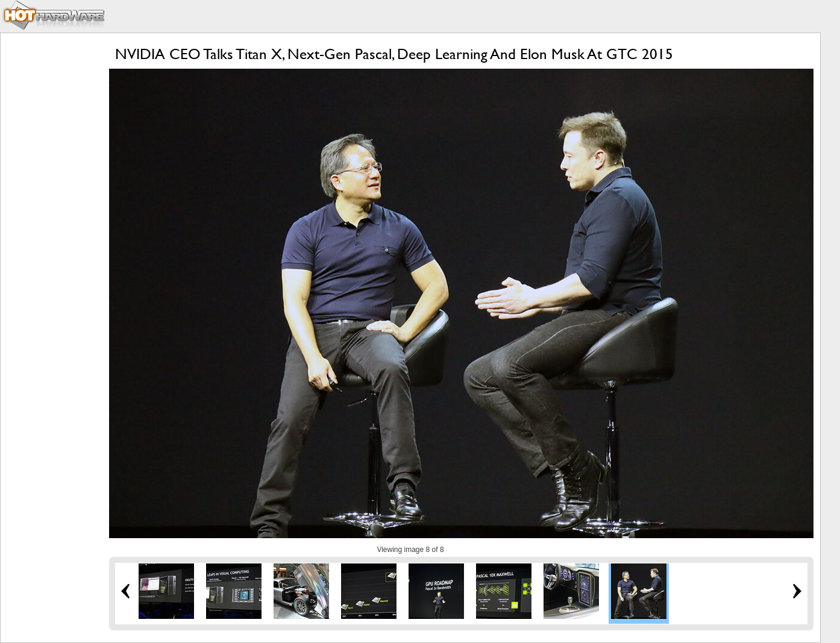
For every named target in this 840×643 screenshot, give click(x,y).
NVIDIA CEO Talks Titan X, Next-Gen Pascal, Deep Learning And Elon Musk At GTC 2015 (394, 54)
